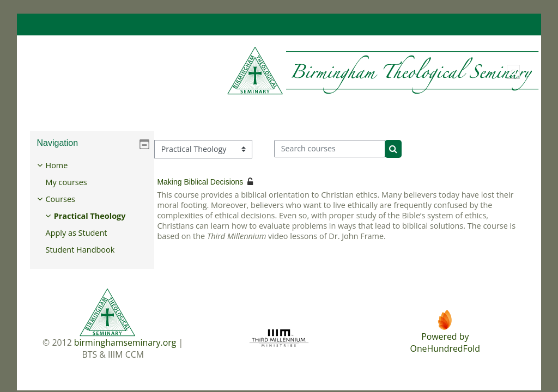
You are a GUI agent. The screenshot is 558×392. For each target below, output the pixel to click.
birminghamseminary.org (125, 342)
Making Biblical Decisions (200, 182)
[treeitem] (92, 208)
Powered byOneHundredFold (445, 342)
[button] (513, 72)
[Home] (286, 71)
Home (65, 165)
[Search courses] (330, 149)
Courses (68, 199)
